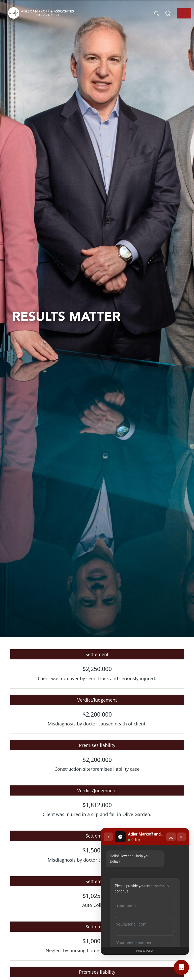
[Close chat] (181, 837)
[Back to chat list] (108, 837)
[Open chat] (181, 967)
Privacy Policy (145, 951)
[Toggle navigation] (184, 13)
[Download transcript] (171, 837)
